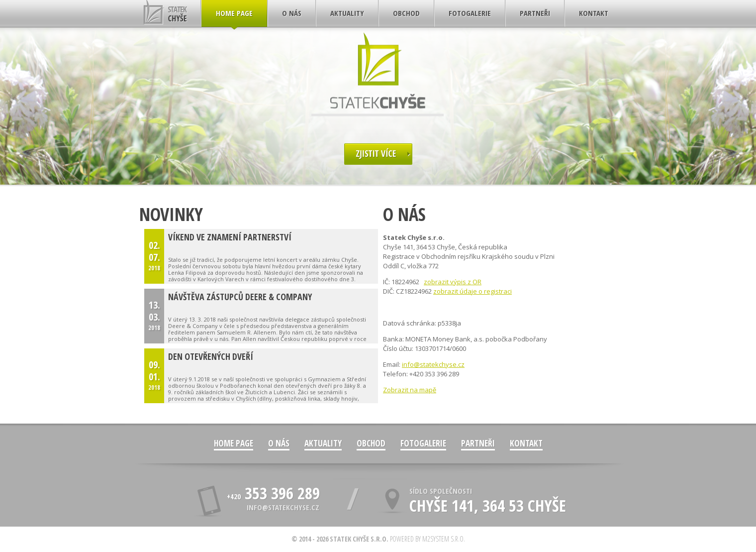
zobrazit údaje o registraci (472, 291)
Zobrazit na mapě (410, 390)
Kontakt (526, 443)
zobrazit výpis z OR (453, 282)
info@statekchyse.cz (433, 364)
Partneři (478, 443)
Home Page (234, 443)
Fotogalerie (423, 443)
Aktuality (323, 443)
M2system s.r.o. (444, 539)
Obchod (371, 443)
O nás (279, 443)
